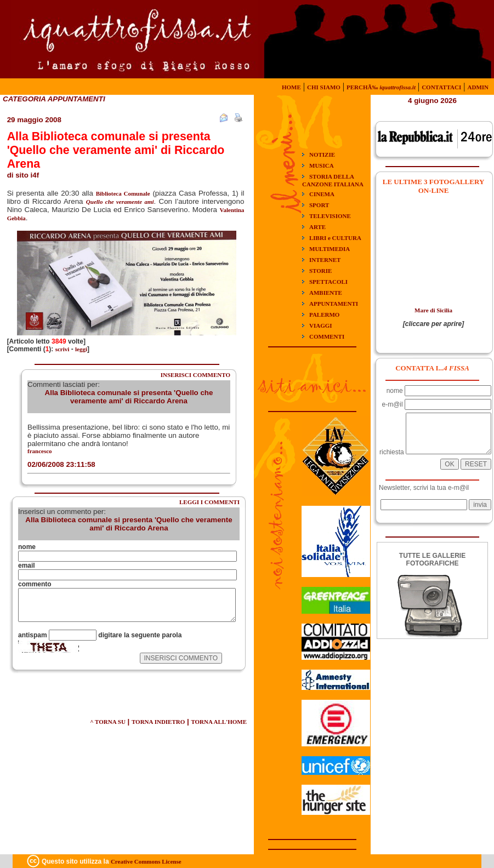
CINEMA (322, 194)
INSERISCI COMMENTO (195, 375)
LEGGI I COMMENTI (209, 502)
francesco (40, 451)
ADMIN (478, 87)
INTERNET (325, 260)
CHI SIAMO (324, 87)
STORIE (320, 271)
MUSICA (322, 165)
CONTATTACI (441, 87)
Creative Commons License (146, 861)
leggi (81, 349)
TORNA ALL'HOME (219, 722)
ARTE (317, 227)
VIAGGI (321, 325)
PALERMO (324, 315)
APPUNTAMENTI (334, 304)
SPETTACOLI (328, 282)
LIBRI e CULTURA (335, 238)
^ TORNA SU (108, 722)
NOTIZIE (322, 155)
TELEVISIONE (330, 216)
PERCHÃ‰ (381, 87)
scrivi (63, 349)
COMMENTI (327, 336)
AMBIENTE (326, 293)
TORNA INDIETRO (158, 722)
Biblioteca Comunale (123, 193)
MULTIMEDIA (330, 249)
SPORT (319, 205)
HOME (291, 87)
